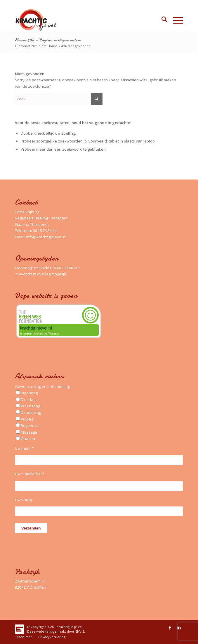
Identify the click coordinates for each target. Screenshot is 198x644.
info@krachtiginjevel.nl (46, 237)
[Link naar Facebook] (170, 627)
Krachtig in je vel (70, 627)
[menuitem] (161, 20)
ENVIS (80, 631)
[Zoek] (161, 20)
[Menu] (175, 20)
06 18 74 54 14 (45, 230)
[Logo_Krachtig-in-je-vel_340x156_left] (82, 20)
